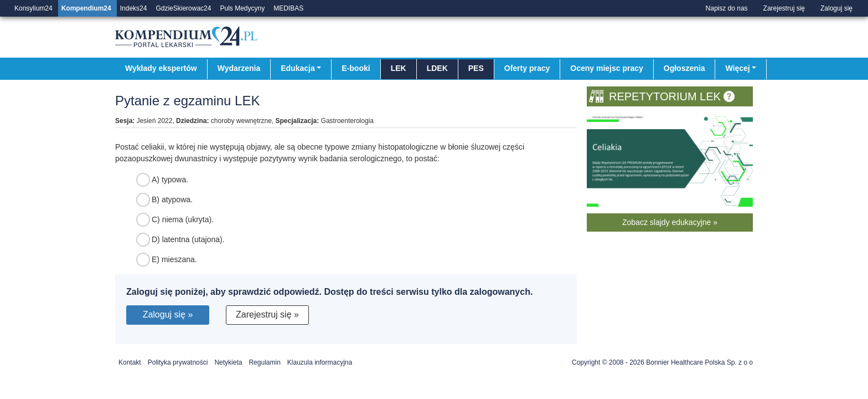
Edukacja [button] (298, 68)
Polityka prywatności (178, 362)
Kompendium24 (86, 8)
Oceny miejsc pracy (607, 68)
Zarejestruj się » (267, 314)
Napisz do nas (727, 8)
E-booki (356, 68)
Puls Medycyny (242, 8)
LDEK (437, 68)
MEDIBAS (288, 8)
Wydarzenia (239, 68)
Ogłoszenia (684, 68)
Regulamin (264, 362)
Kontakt (130, 362)
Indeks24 (134, 8)
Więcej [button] (737, 68)
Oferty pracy (527, 68)
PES (476, 68)
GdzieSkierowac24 (183, 8)
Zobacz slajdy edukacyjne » (670, 222)
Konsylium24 (33, 8)
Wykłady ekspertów (161, 68)
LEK (399, 68)
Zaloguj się (836, 8)
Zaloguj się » (168, 314)
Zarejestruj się (784, 8)
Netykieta (228, 362)
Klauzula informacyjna (320, 362)
